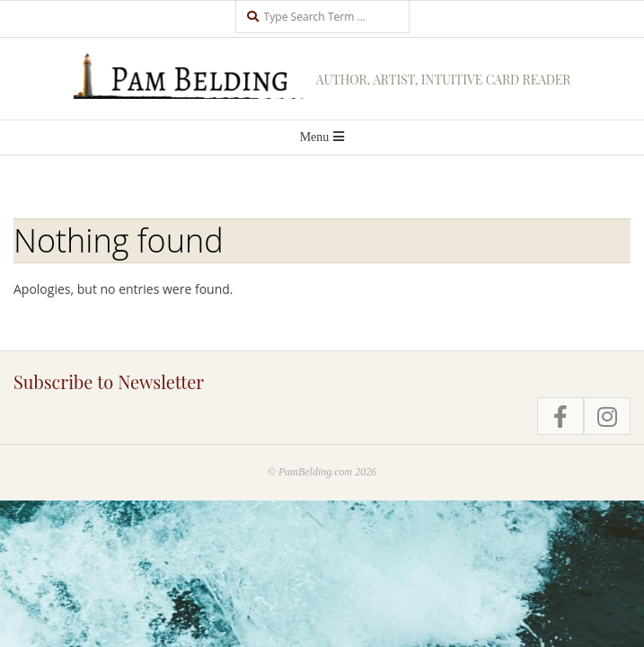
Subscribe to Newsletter (109, 381)
